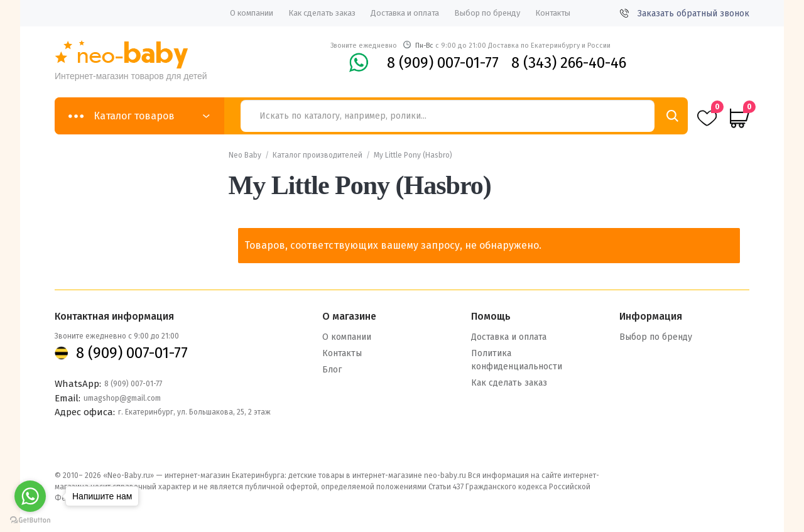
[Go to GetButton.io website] (30, 520)
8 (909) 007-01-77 (443, 63)
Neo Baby (245, 155)
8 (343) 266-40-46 (569, 63)
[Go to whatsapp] (30, 496)
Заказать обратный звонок (685, 14)
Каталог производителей (318, 155)
